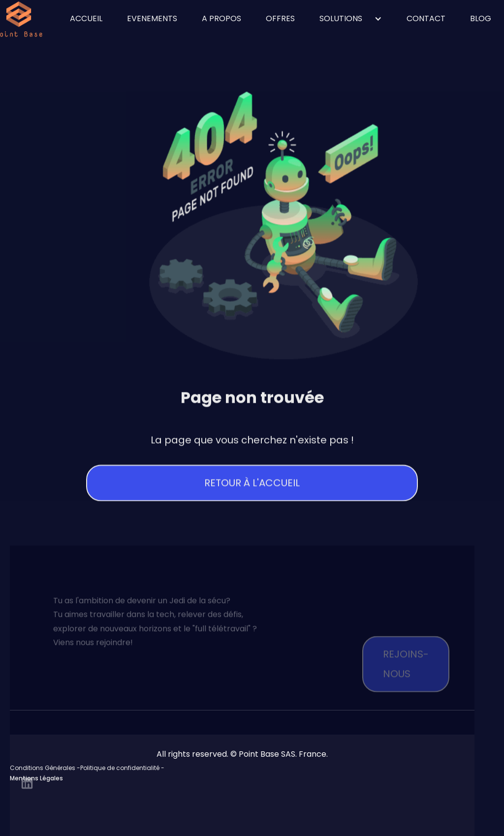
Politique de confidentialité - (122, 768)
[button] (351, 19)
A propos (221, 18)
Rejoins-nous (406, 677)
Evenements (152, 18)
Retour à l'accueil (252, 484)
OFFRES (280, 18)
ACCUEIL (86, 18)
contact (426, 18)
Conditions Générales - (45, 768)
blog (481, 18)
